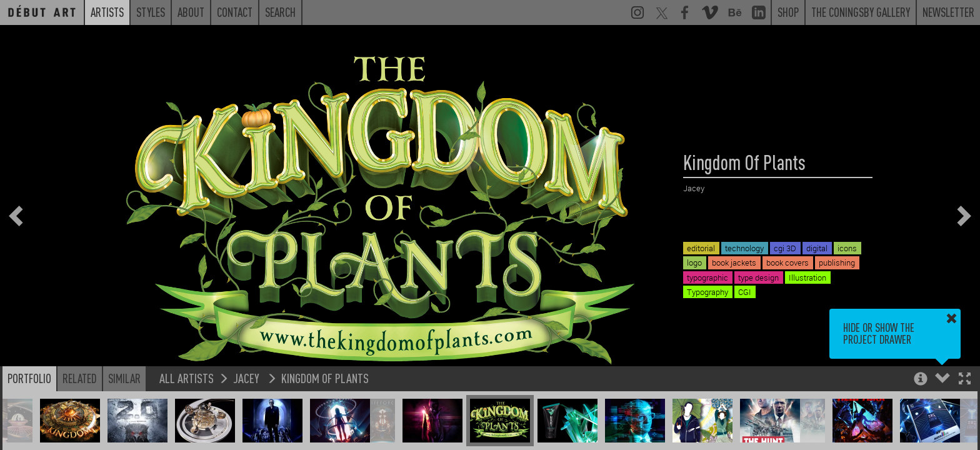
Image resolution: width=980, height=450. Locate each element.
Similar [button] (124, 378)
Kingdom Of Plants (325, 378)
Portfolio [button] (29, 378)
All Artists (187, 378)
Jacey (247, 378)
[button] (965, 380)
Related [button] (80, 378)
